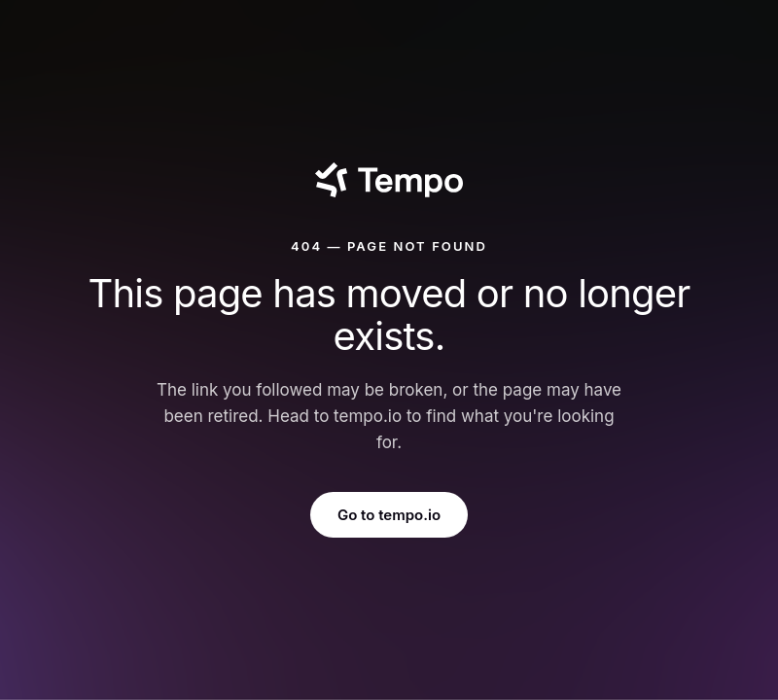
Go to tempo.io (389, 515)
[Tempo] (389, 180)
